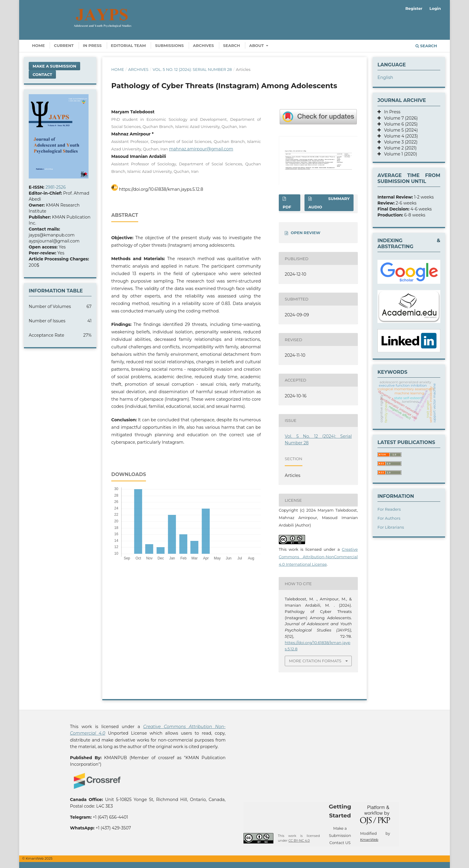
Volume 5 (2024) (399, 130)
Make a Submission (54, 66)
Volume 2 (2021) (399, 148)
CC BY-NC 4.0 (299, 841)
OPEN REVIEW (306, 233)
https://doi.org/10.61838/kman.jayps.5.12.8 (161, 189)
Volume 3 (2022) (399, 142)
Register (414, 8)
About (257, 45)
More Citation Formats (315, 661)
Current (64, 45)
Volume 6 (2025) (399, 124)
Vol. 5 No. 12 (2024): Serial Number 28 (192, 69)
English (385, 77)
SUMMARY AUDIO (329, 203)
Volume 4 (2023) (399, 136)
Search (232, 45)
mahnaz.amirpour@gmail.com (201, 149)
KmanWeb (369, 840)
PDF (287, 207)
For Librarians (391, 527)
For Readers (389, 509)
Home (38, 45)
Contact (42, 74)
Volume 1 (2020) (399, 154)
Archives (203, 45)
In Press (92, 45)
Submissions (169, 45)
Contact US (340, 843)
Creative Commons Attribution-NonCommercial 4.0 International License (318, 557)
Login (435, 8)
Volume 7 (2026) (399, 118)
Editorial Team (128, 45)
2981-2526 (56, 187)
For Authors (389, 518)
